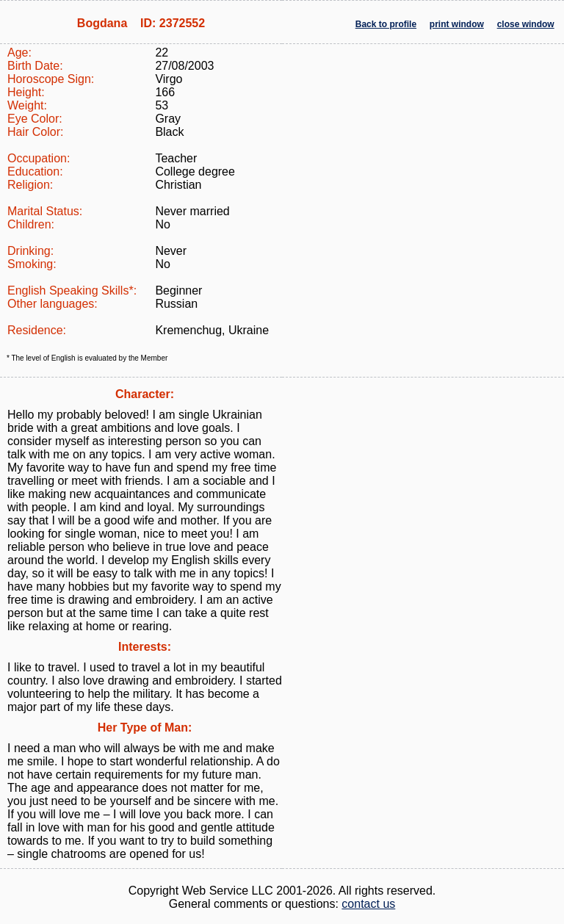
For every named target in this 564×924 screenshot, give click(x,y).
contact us (368, 904)
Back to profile (386, 24)
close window (526, 24)
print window (457, 24)
